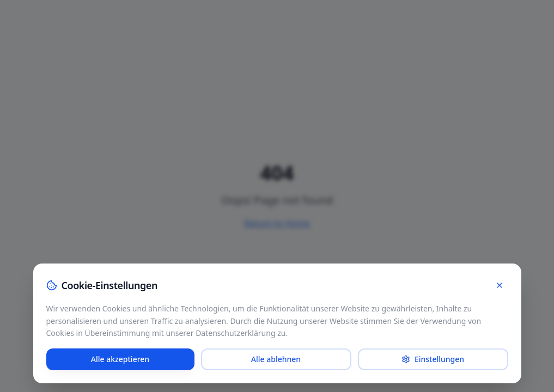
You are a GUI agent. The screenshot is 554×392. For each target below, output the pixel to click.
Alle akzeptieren (120, 359)
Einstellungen (433, 359)
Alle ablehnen (276, 359)
